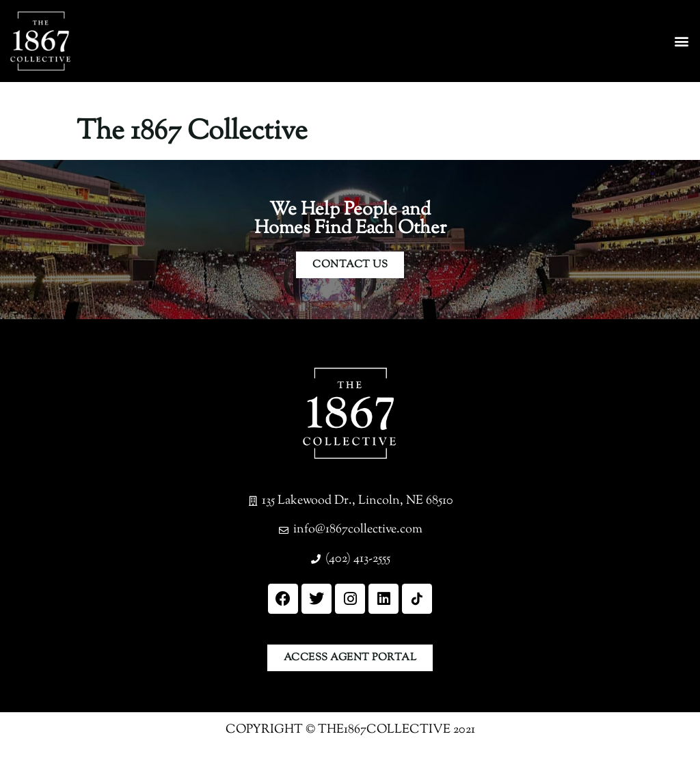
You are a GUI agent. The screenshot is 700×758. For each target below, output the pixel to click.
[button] (682, 41)
